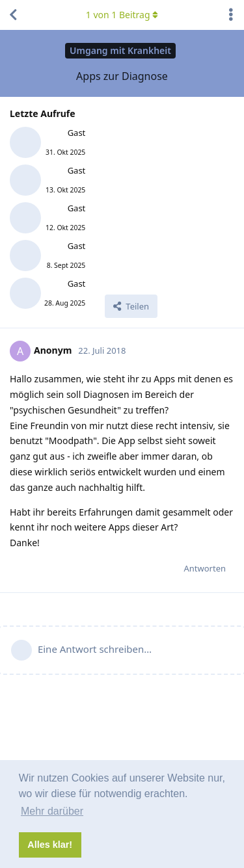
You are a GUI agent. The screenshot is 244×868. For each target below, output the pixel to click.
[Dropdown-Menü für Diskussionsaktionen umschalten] (231, 15)
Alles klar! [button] (50, 845)
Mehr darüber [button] (52, 811)
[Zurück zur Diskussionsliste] (13, 15)
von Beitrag (122, 15)
